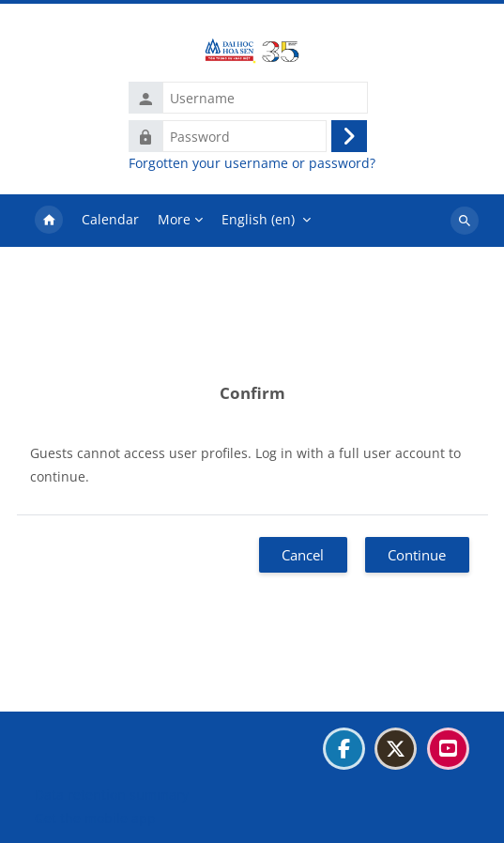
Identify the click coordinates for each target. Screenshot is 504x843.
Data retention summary (112, 795)
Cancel (303, 555)
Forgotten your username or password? (252, 163)
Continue (417, 555)
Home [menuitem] (49, 221)
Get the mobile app (95, 818)
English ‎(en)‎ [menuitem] (258, 219)
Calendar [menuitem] (110, 219)
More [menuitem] (174, 219)
